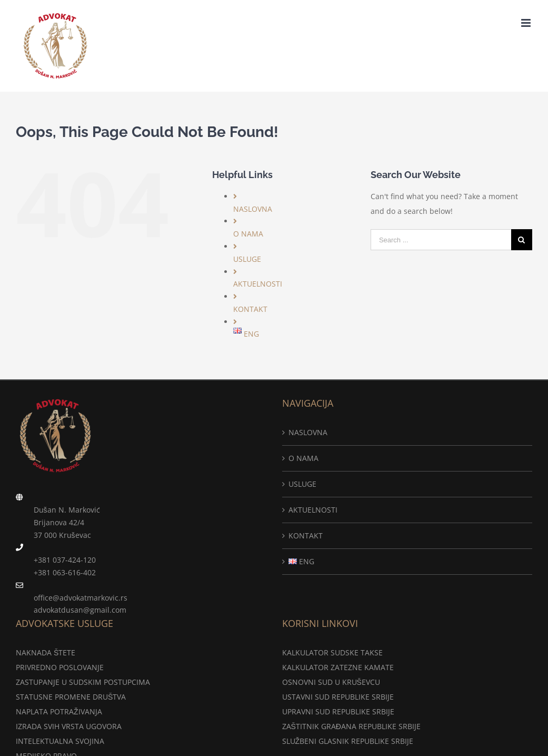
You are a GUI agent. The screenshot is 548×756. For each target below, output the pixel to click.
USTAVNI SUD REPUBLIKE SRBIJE (338, 697)
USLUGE (247, 259)
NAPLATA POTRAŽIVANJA (59, 711)
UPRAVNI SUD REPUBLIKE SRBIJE (338, 711)
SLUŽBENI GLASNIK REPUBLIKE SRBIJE (348, 741)
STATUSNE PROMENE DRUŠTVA (71, 697)
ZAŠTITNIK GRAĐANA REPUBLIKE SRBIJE (351, 726)
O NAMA (248, 234)
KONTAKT (250, 309)
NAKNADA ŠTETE (46, 652)
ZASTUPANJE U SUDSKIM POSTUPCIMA (83, 682)
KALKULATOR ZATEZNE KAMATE (338, 667)
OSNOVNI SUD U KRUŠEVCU (331, 682)
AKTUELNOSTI (258, 284)
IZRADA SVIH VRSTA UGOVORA (69, 726)
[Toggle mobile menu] (527, 23)
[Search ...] (441, 240)
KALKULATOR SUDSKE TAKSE (332, 652)
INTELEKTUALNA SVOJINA (60, 741)
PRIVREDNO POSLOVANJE (60, 667)
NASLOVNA (253, 209)
